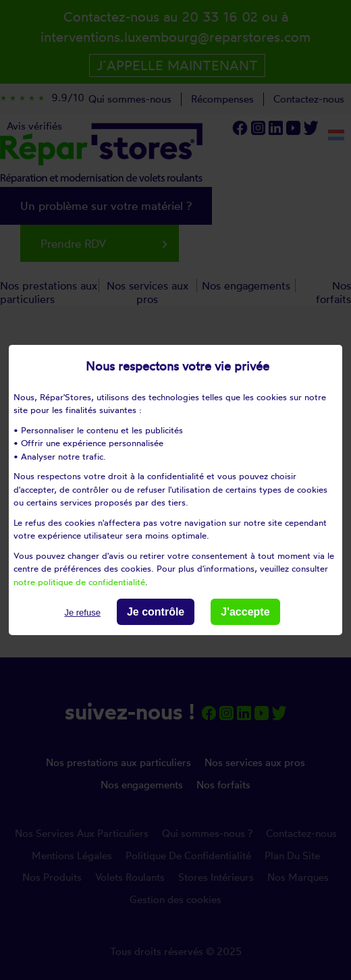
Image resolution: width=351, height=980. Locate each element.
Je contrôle (156, 612)
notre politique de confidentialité (79, 581)
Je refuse (82, 612)
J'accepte (245, 612)
